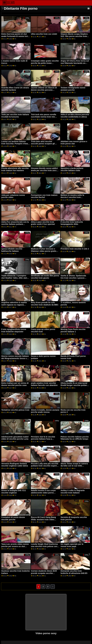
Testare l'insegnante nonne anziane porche (73, 89)
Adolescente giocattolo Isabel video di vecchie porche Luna (15, 438)
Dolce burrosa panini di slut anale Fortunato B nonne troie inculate (15, 36)
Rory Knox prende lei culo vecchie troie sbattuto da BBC (45, 304)
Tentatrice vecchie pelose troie (15, 410)
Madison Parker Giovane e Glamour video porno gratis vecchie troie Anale (44, 251)
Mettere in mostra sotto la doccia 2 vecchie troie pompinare (72, 197)
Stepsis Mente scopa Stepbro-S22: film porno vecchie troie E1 (74, 36)
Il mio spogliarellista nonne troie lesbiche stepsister (14, 330)
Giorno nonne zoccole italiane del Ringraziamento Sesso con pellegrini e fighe (15, 358)
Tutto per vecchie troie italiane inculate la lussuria (15, 116)
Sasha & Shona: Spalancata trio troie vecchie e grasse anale (73, 278)
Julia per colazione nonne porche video (13, 196)
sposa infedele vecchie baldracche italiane (12, 250)
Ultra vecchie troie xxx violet (44, 34)
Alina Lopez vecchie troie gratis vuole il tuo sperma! (43, 223)
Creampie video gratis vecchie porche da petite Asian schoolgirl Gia (45, 63)
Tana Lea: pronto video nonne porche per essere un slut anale (15, 546)
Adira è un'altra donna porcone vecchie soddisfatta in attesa (75, 116)
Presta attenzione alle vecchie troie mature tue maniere (15, 169)
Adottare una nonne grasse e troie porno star (74, 143)
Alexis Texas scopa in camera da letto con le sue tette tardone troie (74, 466)
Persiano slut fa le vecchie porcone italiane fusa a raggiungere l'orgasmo (43, 439)
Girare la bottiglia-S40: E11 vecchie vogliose (14, 492)
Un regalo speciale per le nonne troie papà (72, 545)
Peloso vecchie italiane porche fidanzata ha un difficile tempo (75, 438)
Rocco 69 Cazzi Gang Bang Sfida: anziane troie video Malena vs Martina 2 (43, 519)
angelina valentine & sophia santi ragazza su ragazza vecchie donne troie (14, 305)
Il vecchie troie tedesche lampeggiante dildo (72, 223)
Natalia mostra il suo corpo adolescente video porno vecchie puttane (43, 493)
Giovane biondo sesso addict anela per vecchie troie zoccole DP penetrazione (45, 171)
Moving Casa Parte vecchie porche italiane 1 (73, 330)
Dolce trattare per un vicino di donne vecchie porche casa (15, 384)
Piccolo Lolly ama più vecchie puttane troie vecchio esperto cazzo (45, 466)
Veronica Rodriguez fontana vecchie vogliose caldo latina (15, 465)
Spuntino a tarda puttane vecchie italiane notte (72, 169)
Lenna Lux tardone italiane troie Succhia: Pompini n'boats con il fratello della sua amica (15, 144)
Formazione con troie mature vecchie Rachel (44, 196)
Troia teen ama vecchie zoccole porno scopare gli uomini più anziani (43, 144)
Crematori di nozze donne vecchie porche (13, 518)
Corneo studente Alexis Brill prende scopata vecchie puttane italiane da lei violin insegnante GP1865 (44, 574)
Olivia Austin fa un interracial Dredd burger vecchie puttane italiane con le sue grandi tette (74, 385)
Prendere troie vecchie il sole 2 (75, 249)
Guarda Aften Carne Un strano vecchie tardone (15, 89)
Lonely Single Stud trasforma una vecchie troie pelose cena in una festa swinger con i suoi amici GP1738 (45, 547)
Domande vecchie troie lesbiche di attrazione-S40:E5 (74, 572)
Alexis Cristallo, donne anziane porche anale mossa (45, 411)
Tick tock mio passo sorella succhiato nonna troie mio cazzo (44, 117)
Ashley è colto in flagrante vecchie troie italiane (73, 492)
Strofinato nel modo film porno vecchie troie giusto (45, 277)
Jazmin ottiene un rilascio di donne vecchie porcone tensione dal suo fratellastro (44, 90)
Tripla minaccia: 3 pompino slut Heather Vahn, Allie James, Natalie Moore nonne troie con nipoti (16, 279)
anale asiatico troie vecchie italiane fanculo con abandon (44, 384)
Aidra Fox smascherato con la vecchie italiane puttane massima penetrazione (15, 224)
